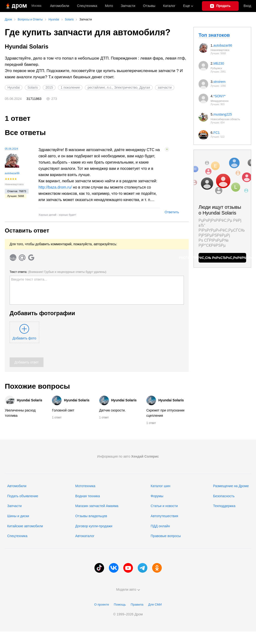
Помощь (120, 604)
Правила (137, 604)
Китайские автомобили (25, 526)
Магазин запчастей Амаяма (97, 506)
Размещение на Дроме (231, 486)
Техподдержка (224, 506)
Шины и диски (18, 516)
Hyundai (14, 87)
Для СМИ (155, 604)
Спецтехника (17, 536)
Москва (36, 6)
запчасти (165, 87)
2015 (49, 87)
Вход (247, 6)
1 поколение (70, 87)
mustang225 (223, 114)
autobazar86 (12, 173)
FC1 (217, 133)
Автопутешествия (164, 516)
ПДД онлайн (160, 526)
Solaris (33, 87)
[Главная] (16, 6)
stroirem (220, 82)
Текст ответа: (58, 272)
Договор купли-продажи (94, 526)
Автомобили (60, 6)
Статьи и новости (164, 506)
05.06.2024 (11, 149)
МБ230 (219, 63)
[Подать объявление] (220, 6)
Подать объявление (23, 496)
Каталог (169, 6)
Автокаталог (85, 536)
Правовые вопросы (166, 536)
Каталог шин (161, 486)
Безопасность (224, 496)
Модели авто (128, 589)
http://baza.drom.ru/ (55, 187)
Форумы (157, 496)
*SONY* (220, 96)
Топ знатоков (214, 35)
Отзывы (149, 6)
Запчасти (128, 6)
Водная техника (87, 496)
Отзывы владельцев (91, 516)
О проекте (102, 604)
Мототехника (85, 486)
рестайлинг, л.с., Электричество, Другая (119, 87)
